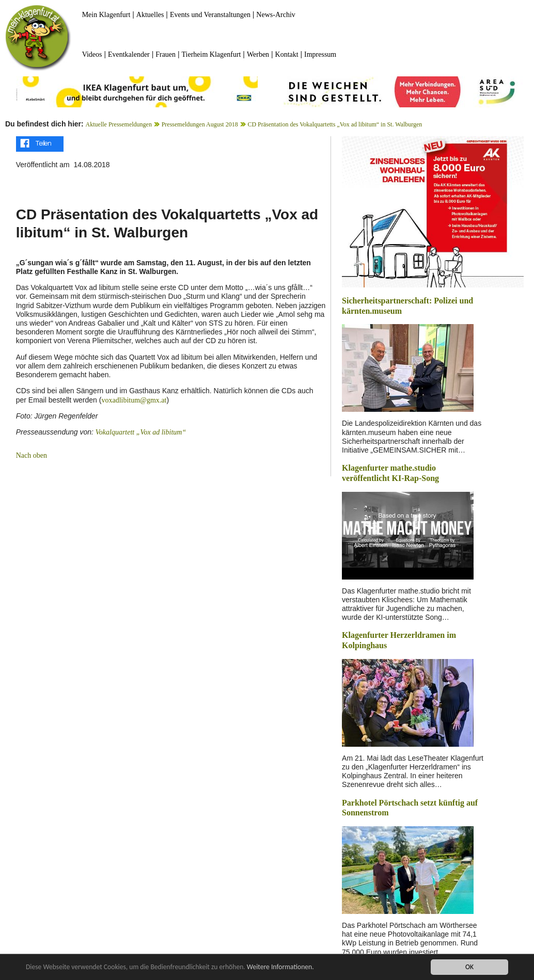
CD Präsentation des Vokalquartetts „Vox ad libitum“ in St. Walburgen (335, 124)
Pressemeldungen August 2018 (200, 124)
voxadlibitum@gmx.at (134, 400)
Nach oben (32, 455)
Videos (92, 54)
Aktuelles (150, 15)
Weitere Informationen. (280, 967)
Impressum (320, 54)
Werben (258, 54)
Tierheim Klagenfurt (211, 54)
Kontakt (287, 54)
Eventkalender (129, 54)
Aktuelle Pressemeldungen (119, 124)
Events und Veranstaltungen (210, 15)
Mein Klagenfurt (106, 15)
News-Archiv (276, 15)
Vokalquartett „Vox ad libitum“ (141, 432)
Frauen (166, 54)
